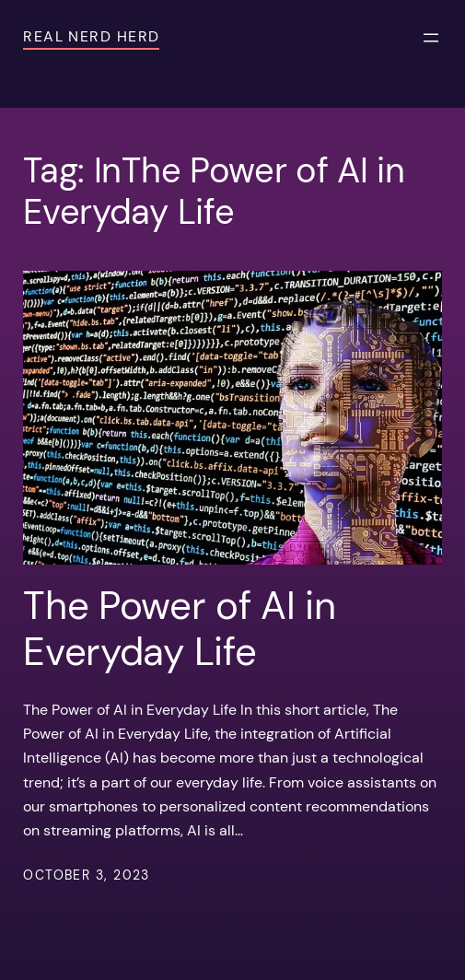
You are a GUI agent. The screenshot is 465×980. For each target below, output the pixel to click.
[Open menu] (431, 38)
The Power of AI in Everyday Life (180, 630)
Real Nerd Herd (91, 36)
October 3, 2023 (87, 875)
